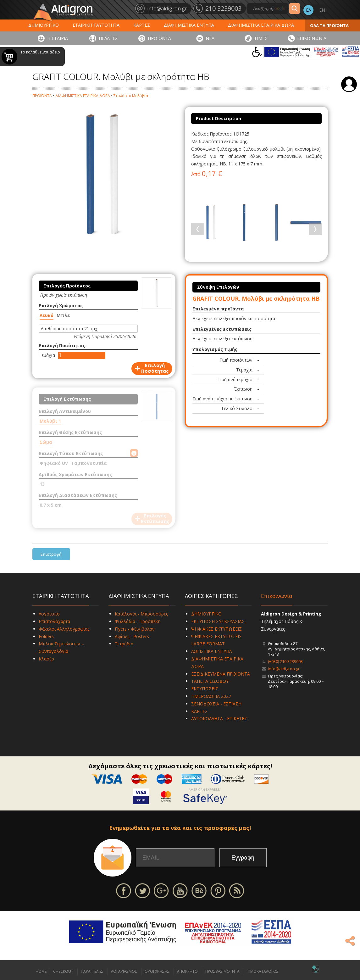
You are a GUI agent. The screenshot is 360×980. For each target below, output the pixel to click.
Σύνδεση (349, 84)
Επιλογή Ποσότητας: (63, 345)
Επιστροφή (51, 554)
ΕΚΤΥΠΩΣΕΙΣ (205, 689)
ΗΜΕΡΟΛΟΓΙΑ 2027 (211, 696)
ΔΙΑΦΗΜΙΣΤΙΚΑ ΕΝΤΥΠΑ (189, 25)
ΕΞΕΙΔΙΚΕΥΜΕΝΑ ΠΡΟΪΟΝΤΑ (221, 674)
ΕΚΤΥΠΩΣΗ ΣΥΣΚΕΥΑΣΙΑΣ (218, 621)
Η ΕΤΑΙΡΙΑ (58, 38)
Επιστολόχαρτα (54, 621)
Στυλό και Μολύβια (131, 96)
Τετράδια (124, 644)
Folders (46, 636)
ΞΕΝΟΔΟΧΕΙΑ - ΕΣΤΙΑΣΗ (216, 704)
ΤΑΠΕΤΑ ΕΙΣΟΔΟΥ (210, 681)
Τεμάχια (47, 355)
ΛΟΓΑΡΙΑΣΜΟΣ (124, 971)
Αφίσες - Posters (132, 636)
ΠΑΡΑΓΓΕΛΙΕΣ (92, 971)
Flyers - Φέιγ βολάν (135, 629)
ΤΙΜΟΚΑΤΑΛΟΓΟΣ (263, 971)
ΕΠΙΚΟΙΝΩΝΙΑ (312, 38)
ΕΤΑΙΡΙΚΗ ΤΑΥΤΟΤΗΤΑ (96, 25)
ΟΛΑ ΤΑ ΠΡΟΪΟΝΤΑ (329, 25)
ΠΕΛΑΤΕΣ (108, 38)
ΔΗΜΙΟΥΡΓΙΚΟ (44, 25)
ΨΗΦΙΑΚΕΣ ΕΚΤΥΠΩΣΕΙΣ (216, 629)
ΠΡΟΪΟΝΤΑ (159, 38)
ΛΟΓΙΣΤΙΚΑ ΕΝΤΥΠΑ (212, 651)
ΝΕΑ (210, 38)
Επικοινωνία (277, 596)
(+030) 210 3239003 (285, 661)
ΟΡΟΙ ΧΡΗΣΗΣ (157, 971)
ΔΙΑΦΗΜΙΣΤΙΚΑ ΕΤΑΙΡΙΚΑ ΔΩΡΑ (261, 25)
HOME (41, 971)
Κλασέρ (46, 659)
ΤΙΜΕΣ (261, 38)
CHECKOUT (63, 971)
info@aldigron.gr (284, 669)
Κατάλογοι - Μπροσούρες (141, 614)
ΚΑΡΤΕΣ (142, 25)
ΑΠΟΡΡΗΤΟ (187, 971)
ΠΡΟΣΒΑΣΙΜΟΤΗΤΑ (222, 971)
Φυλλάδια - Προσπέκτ (137, 621)
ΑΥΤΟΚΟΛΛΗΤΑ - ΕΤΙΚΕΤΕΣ (219, 718)
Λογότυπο (49, 614)
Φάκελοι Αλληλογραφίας (64, 629)
